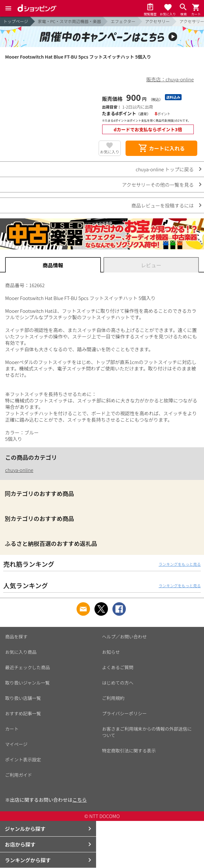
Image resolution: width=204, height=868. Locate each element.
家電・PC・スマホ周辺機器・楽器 (69, 21)
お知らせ (111, 652)
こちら (80, 800)
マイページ (16, 744)
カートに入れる (161, 148)
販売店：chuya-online (170, 79)
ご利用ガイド (19, 775)
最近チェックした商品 (28, 667)
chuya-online (19, 470)
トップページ (16, 21)
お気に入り (110, 152)
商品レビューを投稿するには (163, 205)
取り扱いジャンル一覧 (27, 683)
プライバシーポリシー (125, 713)
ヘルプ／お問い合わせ (125, 637)
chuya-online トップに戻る (165, 169)
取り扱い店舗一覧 (23, 698)
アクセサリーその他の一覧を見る (158, 185)
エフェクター (123, 21)
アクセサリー (157, 21)
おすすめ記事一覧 (23, 713)
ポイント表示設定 (23, 759)
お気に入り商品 (21, 652)
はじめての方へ (118, 683)
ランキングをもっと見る (180, 564)
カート (12, 729)
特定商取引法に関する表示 (129, 750)
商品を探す (16, 637)
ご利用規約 (113, 698)
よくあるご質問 (118, 667)
